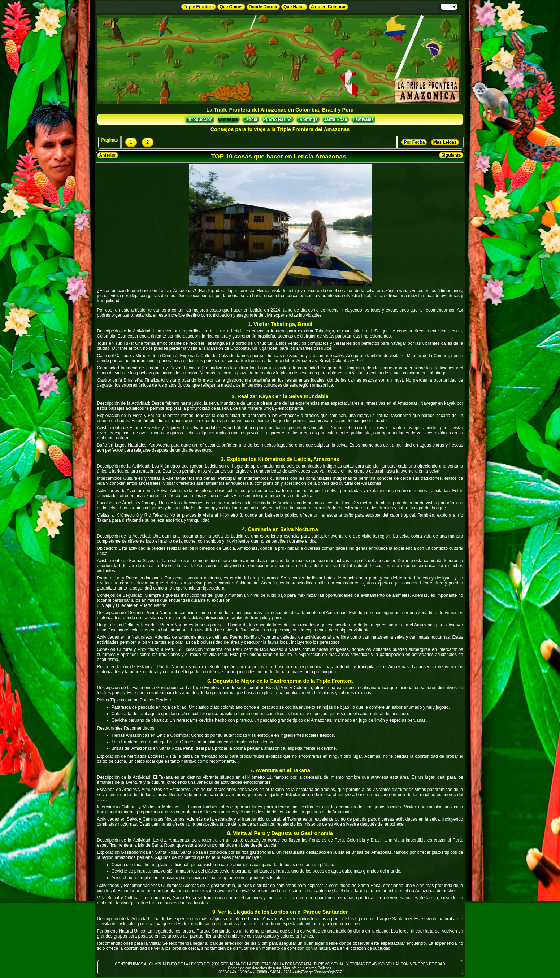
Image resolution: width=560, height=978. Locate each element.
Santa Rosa (335, 119)
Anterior (108, 155)
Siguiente (451, 155)
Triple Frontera (199, 7)
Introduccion (199, 119)
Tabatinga (308, 119)
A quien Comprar (328, 7)
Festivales (363, 119)
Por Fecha (414, 142)
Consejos (228, 119)
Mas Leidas (445, 142)
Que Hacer (294, 7)
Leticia (251, 119)
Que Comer (231, 7)
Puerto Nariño (277, 119)
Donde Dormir (263, 7)
